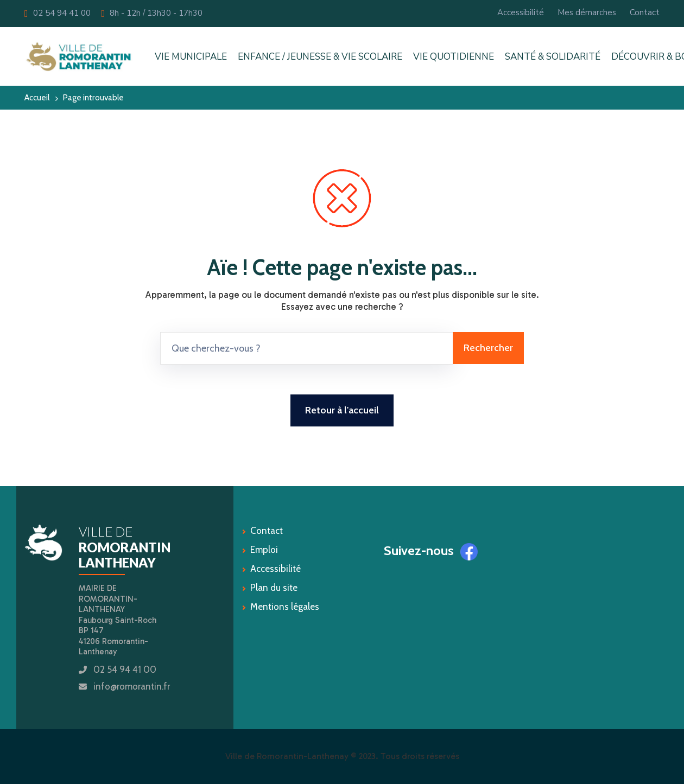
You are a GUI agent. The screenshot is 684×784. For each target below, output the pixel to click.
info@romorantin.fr (132, 686)
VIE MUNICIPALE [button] (191, 57)
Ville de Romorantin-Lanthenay (287, 756)
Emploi (264, 550)
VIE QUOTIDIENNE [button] (454, 57)
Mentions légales (285, 607)
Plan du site (274, 588)
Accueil (37, 97)
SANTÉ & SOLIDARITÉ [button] (553, 57)
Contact (645, 12)
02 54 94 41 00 (58, 13)
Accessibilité (521, 12)
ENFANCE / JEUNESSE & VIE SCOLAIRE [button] (320, 57)
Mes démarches (587, 12)
